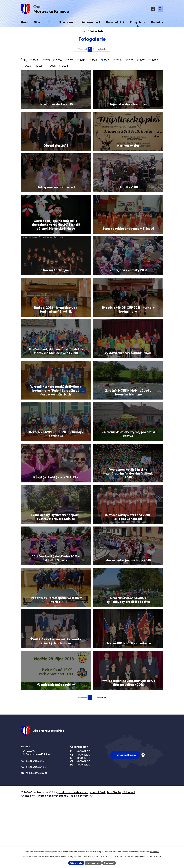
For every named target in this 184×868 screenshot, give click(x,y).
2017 (94, 61)
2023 (28, 66)
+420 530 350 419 (36, 833)
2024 (40, 66)
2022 (155, 61)
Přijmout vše (76, 863)
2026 (65, 66)
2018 (106, 61)
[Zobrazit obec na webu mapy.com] (134, 817)
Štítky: (25, 61)
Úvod (83, 32)
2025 (53, 66)
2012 (35, 61)
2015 (71, 61)
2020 (130, 61)
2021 (143, 61)
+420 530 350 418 (36, 827)
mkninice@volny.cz (37, 839)
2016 (83, 61)
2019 (118, 61)
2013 (47, 61)
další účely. (154, 852)
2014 (59, 61)
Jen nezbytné (93, 863)
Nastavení (109, 863)
